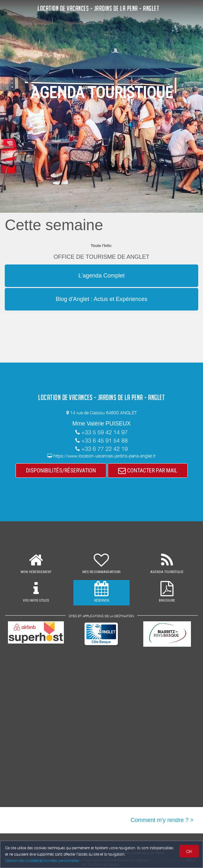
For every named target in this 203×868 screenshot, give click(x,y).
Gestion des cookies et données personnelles (42, 861)
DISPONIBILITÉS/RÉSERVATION (61, 470)
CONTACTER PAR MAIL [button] (148, 470)
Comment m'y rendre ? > (162, 820)
